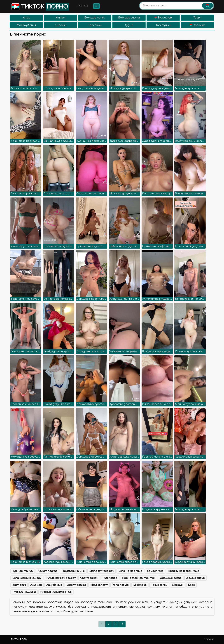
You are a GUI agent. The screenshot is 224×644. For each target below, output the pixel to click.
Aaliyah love (54, 585)
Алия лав (36, 585)
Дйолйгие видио (171, 578)
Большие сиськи (129, 18)
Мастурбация (26, 25)
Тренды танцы (23, 571)
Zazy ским (19, 585)
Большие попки (95, 18)
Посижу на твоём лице (183, 571)
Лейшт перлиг (47, 571)
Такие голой (159, 585)
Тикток (40, 7)
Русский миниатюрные (56, 592)
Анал (26, 18)
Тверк (197, 18)
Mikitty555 (140, 585)
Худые (129, 25)
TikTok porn (19, 639)
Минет (61, 18)
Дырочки (60, 25)
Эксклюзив (163, 18)
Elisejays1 (178, 585)
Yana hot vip (120, 585)
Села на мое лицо (130, 571)
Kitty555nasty (99, 585)
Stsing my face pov (102, 571)
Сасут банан (89, 578)
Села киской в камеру (27, 578)
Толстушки (163, 25)
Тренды (82, 6)
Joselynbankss (76, 585)
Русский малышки (24, 592)
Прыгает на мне (73, 571)
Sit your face (155, 571)
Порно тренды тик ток (139, 578)
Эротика (197, 25)
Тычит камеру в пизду (61, 578)
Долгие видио (195, 578)
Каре (191, 585)
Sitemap (209, 639)
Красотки (95, 25)
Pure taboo (110, 578)
